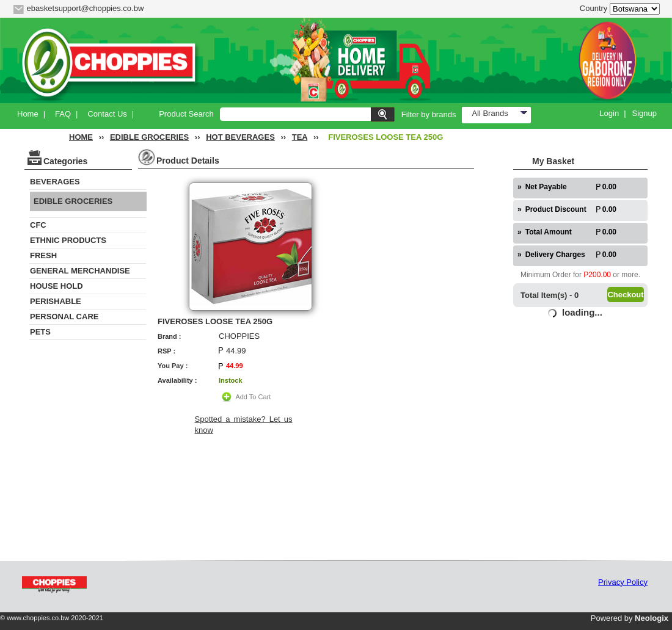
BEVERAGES (55, 182)
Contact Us (107, 114)
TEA (300, 137)
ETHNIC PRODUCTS (68, 240)
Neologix (652, 618)
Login (609, 113)
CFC (38, 225)
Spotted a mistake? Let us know (244, 425)
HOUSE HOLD (57, 286)
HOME (81, 137)
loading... (582, 312)
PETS (40, 332)
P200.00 (597, 275)
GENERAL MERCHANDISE (80, 271)
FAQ (63, 114)
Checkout (625, 295)
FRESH (43, 255)
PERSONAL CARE (64, 317)
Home (28, 114)
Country (594, 8)
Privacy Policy (623, 582)
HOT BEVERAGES (240, 137)
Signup (645, 113)
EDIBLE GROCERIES (149, 137)
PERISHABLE (56, 301)
